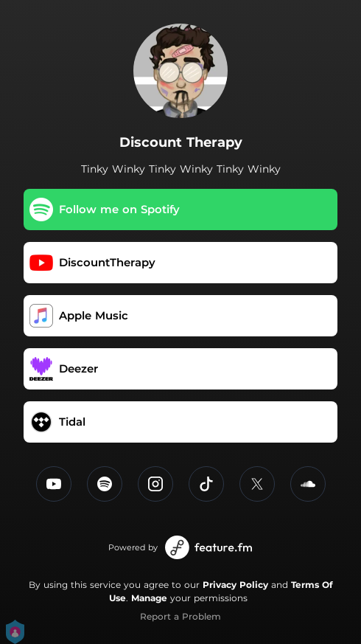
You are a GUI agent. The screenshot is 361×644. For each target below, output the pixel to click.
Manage (149, 598)
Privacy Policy (235, 585)
